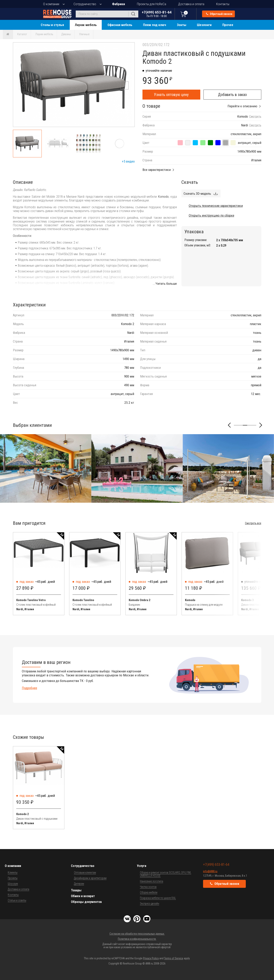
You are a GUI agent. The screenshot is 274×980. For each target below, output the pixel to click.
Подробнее (30, 688)
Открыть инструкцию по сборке (212, 215)
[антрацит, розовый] (180, 143)
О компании (51, 4)
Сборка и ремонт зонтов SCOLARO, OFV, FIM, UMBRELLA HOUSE (166, 874)
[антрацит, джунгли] (210, 143)
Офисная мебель (120, 25)
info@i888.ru (210, 871)
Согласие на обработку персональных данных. (137, 934)
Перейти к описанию (242, 106)
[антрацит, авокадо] (203, 143)
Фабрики (119, 4)
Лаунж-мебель (86, 25)
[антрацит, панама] (188, 143)
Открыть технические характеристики (216, 206)
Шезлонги (204, 25)
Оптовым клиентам (85, 873)
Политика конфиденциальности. (137, 939)
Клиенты (13, 873)
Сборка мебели (149, 892)
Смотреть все (253, 523)
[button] (125, 85)
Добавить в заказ (232, 95)
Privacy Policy (151, 958)
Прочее (228, 25)
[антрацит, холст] (233, 143)
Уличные (84, 34)
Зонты (182, 25)
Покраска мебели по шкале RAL (158, 898)
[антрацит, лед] (195, 143)
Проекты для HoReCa (152, 4)
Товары (76, 890)
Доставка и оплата (191, 4)
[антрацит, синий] (218, 143)
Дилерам (79, 884)
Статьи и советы (17, 900)
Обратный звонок (219, 14)
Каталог (22, 34)
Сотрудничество (85, 4)
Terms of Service (174, 958)
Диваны (66, 34)
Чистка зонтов (148, 887)
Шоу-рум (13, 884)
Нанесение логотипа (152, 881)
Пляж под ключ (155, 25)
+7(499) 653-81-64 (157, 14)
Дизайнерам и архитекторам (90, 878)
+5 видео (128, 161)
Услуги (142, 866)
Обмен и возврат (83, 896)
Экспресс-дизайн (150, 903)
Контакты (223, 4)
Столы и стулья (52, 25)
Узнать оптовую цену (171, 95)
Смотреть (255, 117)
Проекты (13, 878)
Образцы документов (86, 902)
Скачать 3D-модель (197, 194)
